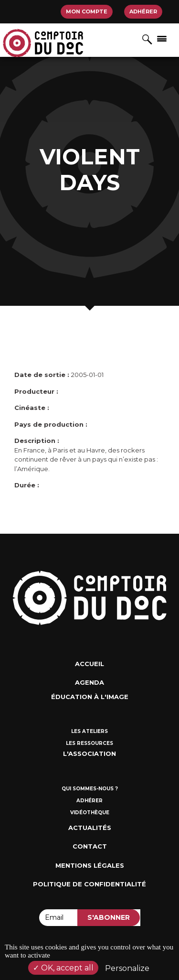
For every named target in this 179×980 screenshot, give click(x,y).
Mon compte (87, 11)
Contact (90, 846)
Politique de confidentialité (89, 884)
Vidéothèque (90, 813)
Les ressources (89, 743)
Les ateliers (89, 731)
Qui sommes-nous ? (90, 789)
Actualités (90, 828)
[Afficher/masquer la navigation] (162, 38)
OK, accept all (63, 968)
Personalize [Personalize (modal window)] (127, 968)
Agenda (89, 682)
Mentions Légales (90, 865)
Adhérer (143, 11)
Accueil (89, 664)
